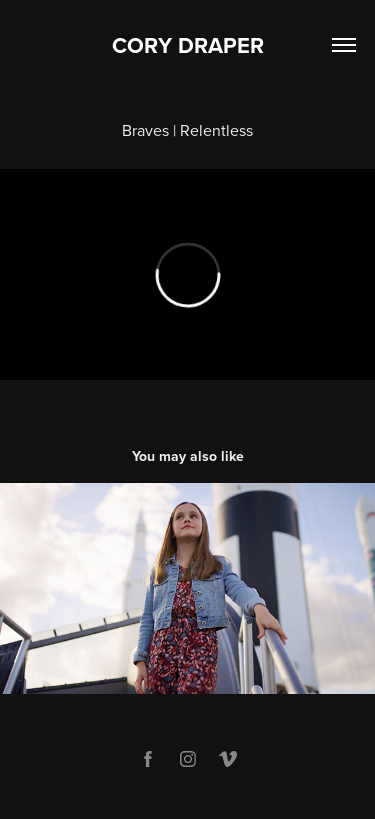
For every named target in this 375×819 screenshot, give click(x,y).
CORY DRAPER (188, 45)
